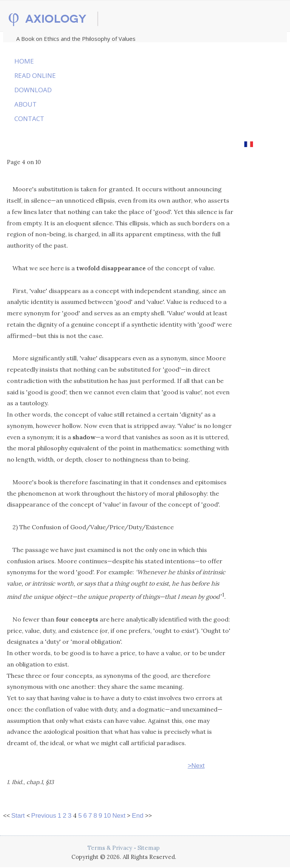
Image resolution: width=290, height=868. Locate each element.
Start (18, 816)
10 (107, 816)
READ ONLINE (35, 75)
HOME (24, 61)
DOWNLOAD (33, 90)
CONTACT (29, 119)
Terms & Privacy (110, 848)
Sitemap (149, 848)
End (137, 816)
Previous (44, 816)
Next (119, 816)
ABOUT (25, 104)
